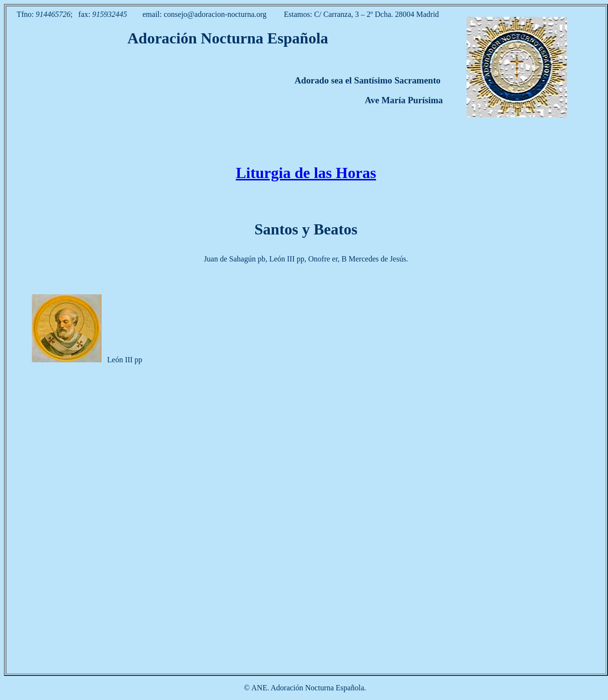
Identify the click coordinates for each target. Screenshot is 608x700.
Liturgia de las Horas (306, 173)
